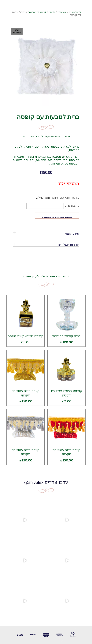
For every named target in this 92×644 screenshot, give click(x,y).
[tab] (46, 234)
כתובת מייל (53, 206)
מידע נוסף (72, 234)
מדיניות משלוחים (69, 245)
